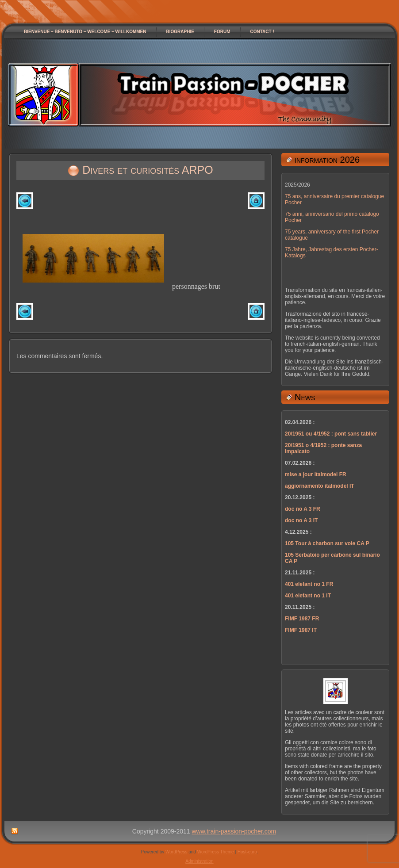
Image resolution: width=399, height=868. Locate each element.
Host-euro (247, 852)
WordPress (176, 852)
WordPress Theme (216, 852)
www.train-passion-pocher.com (234, 831)
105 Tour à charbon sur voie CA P (327, 543)
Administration (199, 861)
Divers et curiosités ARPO (148, 170)
